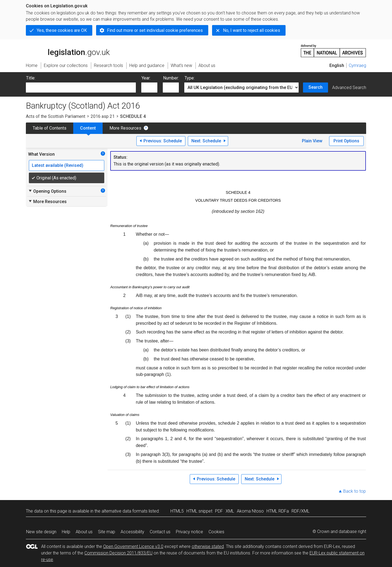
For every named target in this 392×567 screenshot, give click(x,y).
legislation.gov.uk (68, 50)
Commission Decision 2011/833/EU (118, 553)
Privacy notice (189, 532)
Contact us (160, 532)
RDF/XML (301, 511)
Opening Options (47, 191)
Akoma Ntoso (250, 511)
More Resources (125, 128)
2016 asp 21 (103, 116)
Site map (107, 532)
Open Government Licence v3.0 (133, 546)
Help (66, 532)
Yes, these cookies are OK (62, 30)
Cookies (216, 532)
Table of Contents (50, 128)
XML (230, 511)
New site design (41, 532)
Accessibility (132, 532)
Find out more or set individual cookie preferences (155, 30)
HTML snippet (199, 511)
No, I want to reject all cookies (252, 30)
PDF (219, 511)
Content (88, 128)
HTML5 (177, 511)
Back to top (355, 491)
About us (84, 532)
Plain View (312, 141)
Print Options (346, 141)
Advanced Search (349, 88)
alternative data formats (125, 511)
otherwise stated (208, 546)
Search (316, 87)
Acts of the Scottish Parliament (56, 116)
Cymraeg (357, 65)
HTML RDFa (278, 511)
